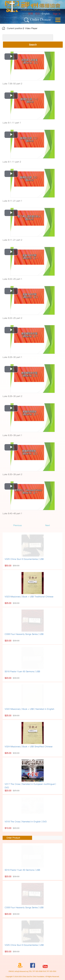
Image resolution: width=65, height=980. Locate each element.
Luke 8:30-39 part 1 (12, 435)
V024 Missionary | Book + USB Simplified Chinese (29, 746)
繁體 (31, 14)
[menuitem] (57, 14)
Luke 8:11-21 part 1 (12, 201)
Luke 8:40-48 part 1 (12, 513)
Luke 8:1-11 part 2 (12, 162)
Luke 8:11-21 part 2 (12, 240)
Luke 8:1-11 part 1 (12, 123)
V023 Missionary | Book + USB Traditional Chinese (29, 597)
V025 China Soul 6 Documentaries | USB (24, 559)
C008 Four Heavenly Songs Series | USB (24, 634)
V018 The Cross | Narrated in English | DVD (26, 822)
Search (33, 45)
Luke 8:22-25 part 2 (12, 318)
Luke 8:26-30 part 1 (12, 357)
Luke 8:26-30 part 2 (12, 396)
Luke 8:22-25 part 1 (12, 279)
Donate (45, 19)
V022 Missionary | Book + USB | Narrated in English (29, 709)
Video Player (31, 28)
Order (35, 19)
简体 (37, 14)
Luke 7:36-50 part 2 (12, 84)
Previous (18, 525)
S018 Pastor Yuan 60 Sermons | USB (22, 671)
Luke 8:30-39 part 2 (12, 474)
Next (47, 525)
